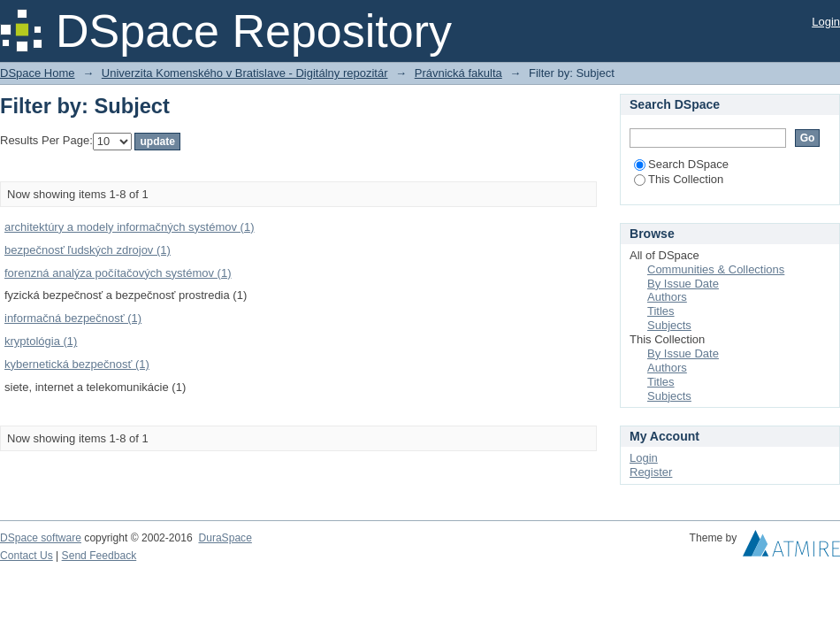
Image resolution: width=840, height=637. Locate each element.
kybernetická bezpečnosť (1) (77, 364)
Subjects (669, 325)
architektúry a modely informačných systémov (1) (129, 227)
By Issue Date (683, 284)
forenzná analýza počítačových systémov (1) (118, 273)
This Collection (679, 179)
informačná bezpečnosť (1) (73, 318)
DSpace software (41, 538)
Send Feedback (99, 556)
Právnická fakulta (458, 73)
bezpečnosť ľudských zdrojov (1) (88, 250)
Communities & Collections (716, 269)
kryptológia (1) (41, 341)
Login (826, 22)
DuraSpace (225, 538)
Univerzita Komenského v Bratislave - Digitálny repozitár (245, 73)
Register (651, 472)
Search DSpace (681, 164)
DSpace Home (38, 73)
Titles (661, 311)
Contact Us (27, 556)
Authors (667, 297)
